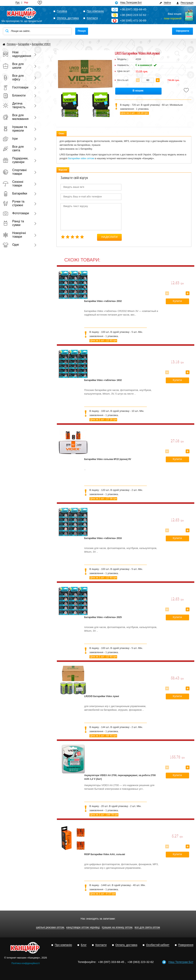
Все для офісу (13, 77)
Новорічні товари (14, 235)
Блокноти (14, 95)
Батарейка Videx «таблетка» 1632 (103, 380)
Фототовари (16, 213)
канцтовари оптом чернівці (83, 927)
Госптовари (16, 87)
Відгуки (63, 170)
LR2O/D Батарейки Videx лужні (102, 696)
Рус (18, 2)
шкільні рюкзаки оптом (50, 927)
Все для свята (13, 148)
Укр (26, 2)
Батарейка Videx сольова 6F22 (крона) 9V (108, 459)
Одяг (11, 245)
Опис (62, 134)
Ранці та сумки (13, 223)
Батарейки (15, 193)
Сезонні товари (13, 184)
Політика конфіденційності (26, 963)
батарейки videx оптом (81, 158)
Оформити (183, 31)
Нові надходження (16, 54)
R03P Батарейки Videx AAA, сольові (105, 854)
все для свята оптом (147, 927)
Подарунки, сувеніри (16, 160)
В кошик (138, 91)
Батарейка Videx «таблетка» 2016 (103, 538)
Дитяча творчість (14, 105)
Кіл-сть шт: (123, 80)
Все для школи (13, 66)
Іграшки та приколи (15, 129)
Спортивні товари (15, 172)
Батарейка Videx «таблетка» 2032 (103, 301)
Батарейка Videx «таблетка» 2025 (103, 617)
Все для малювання (16, 117)
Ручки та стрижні (13, 203)
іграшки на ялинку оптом (117, 927)
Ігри (10, 139)
